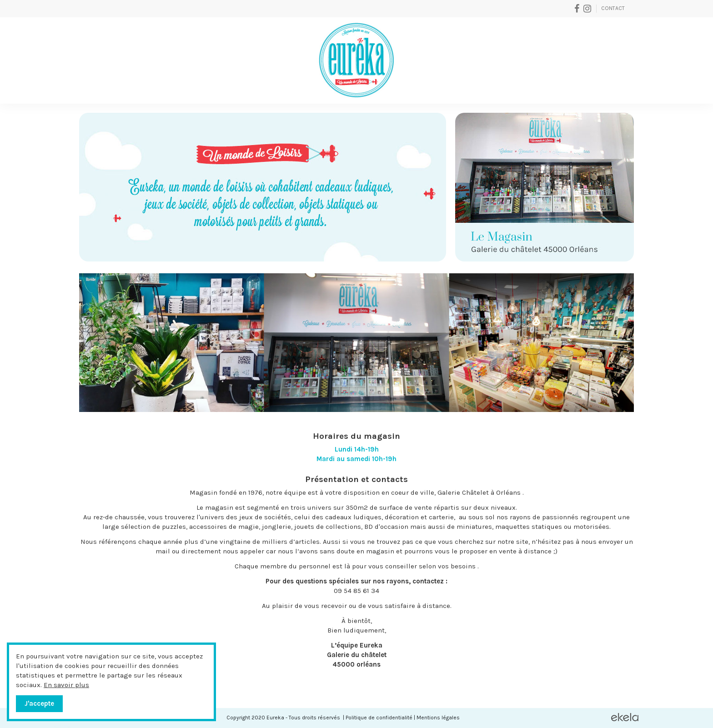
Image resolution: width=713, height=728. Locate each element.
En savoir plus (66, 685)
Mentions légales (438, 718)
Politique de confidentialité (379, 718)
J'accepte (39, 703)
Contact (613, 8)
